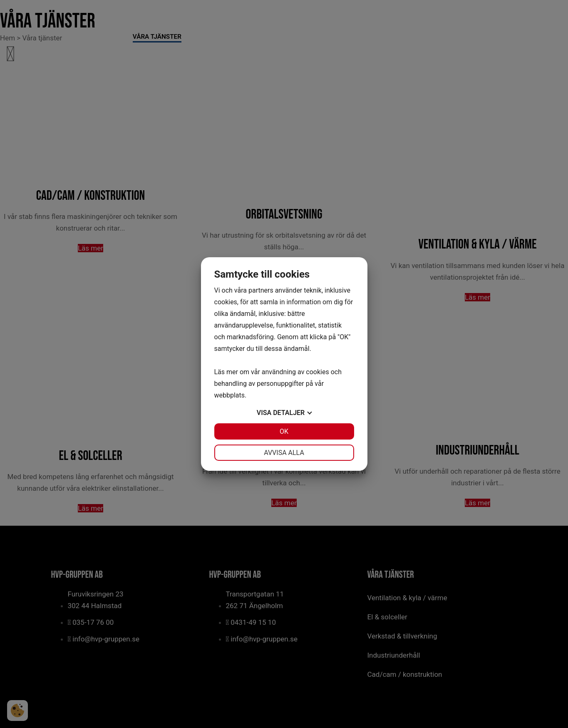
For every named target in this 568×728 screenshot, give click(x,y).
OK (284, 431)
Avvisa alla (284, 453)
